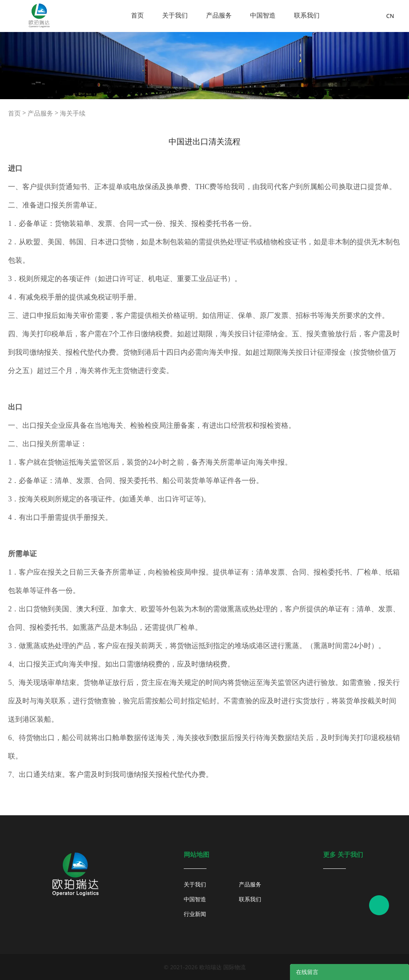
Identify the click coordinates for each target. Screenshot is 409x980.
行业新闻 (195, 914)
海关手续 (73, 113)
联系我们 (307, 15)
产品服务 (219, 15)
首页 (137, 15)
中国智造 (263, 15)
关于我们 (175, 15)
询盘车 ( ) (360, 16)
